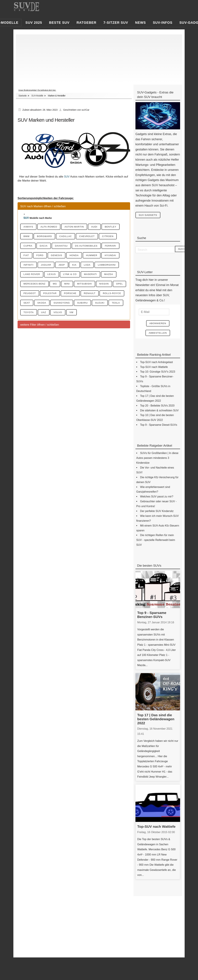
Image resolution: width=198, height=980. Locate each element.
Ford (41, 256)
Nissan (109, 285)
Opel (27, 295)
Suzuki (29, 314)
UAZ (79, 314)
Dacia (45, 246)
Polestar (67, 295)
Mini (70, 285)
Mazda (113, 275)
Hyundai (116, 256)
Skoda (70, 304)
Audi (98, 227)
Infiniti (29, 265)
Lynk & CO (72, 275)
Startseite (22, 96)
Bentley (115, 227)
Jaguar (48, 265)
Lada (91, 265)
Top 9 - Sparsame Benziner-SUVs (152, 615)
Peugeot (45, 295)
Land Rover (32, 275)
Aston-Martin (77, 227)
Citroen (113, 236)
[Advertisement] (99, 58)
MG (57, 285)
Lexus (53, 275)
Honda (77, 256)
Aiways (29, 227)
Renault (108, 295)
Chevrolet (91, 236)
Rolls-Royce (33, 304)
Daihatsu (64, 246)
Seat (54, 304)
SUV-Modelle (37, 96)
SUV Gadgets (148, 215)
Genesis (59, 256)
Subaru (113, 304)
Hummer (96, 256)
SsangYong (91, 304)
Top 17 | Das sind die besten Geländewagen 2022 (156, 720)
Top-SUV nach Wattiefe (156, 827)
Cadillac (68, 236)
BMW (27, 236)
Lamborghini (112, 265)
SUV (67, 177)
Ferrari (115, 246)
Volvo (94, 314)
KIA (78, 265)
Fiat (27, 256)
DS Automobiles (90, 246)
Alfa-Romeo (51, 227)
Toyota (63, 314)
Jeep (64, 265)
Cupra (28, 246)
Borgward (46, 236)
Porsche (88, 295)
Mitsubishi (88, 285)
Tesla (46, 314)
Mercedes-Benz (35, 285)
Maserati (94, 275)
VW (109, 314)
